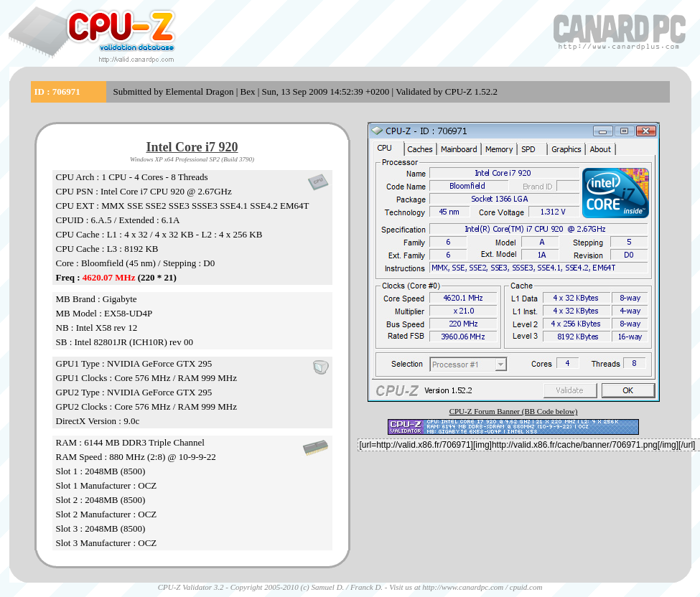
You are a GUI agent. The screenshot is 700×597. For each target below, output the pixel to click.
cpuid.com (526, 587)
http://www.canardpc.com (463, 587)
